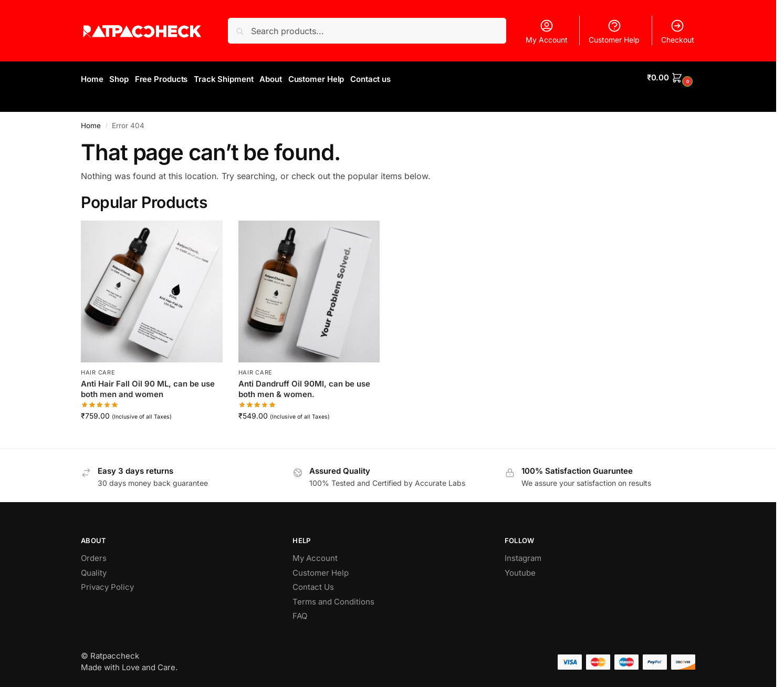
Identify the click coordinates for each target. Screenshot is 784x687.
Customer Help (614, 31)
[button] (671, 78)
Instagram (523, 555)
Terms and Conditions (333, 598)
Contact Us (313, 584)
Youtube (520, 569)
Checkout (678, 31)
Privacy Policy (107, 584)
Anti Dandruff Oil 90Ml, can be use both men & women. (304, 386)
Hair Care (98, 369)
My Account (547, 31)
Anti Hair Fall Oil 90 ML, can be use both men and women (148, 386)
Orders (94, 555)
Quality (94, 569)
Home (91, 122)
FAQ (300, 613)
